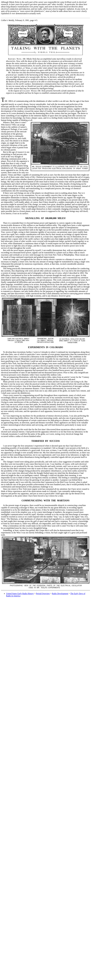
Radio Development (60, 594)
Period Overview (43, 594)
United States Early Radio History (20, 594)
